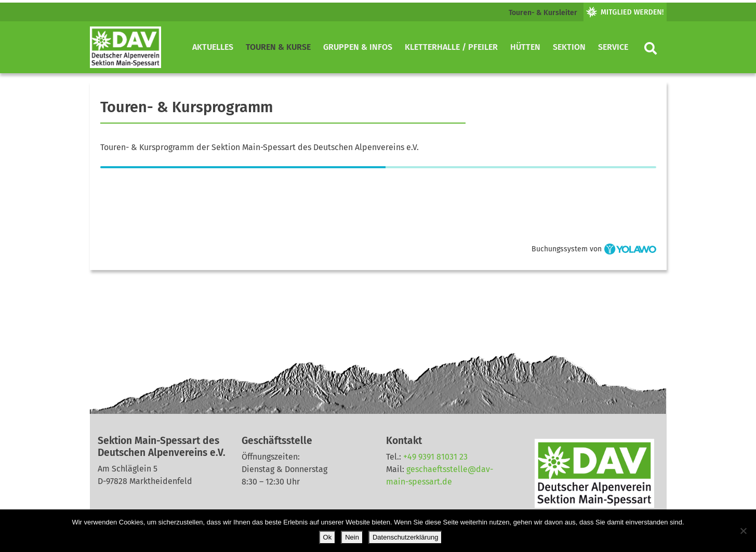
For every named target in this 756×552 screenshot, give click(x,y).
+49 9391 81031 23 (435, 457)
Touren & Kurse (278, 47)
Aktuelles (213, 47)
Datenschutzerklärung (405, 537)
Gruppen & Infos (358, 47)
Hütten (525, 47)
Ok (328, 537)
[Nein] (743, 531)
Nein (352, 537)
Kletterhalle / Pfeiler (451, 47)
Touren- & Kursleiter (543, 13)
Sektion (569, 47)
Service (613, 47)
